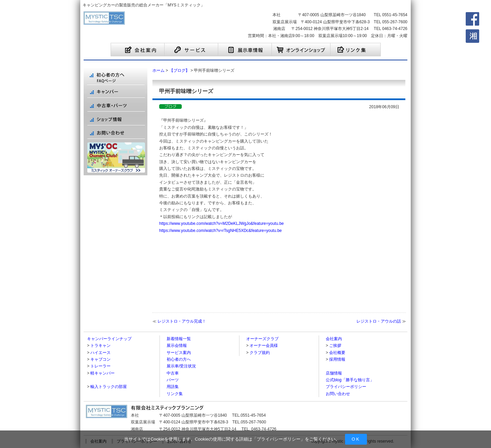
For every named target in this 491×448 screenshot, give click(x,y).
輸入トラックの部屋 (109, 387)
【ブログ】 (179, 70)
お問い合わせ (338, 394)
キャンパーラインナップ (109, 339)
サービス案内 (179, 353)
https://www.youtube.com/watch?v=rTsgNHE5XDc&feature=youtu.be (221, 231)
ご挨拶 (335, 346)
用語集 (173, 387)
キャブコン (100, 359)
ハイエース (100, 353)
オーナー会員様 (264, 346)
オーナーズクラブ (262, 339)
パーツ (173, 380)
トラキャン (100, 346)
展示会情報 (177, 346)
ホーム (158, 70)
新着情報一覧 (179, 339)
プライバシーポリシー (279, 439)
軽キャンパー (103, 373)
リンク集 (175, 394)
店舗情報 (334, 373)
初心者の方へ (179, 359)
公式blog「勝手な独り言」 (350, 380)
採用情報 (337, 359)
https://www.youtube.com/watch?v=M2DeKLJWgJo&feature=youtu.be (222, 223)
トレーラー (100, 366)
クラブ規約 (260, 353)
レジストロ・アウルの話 (379, 321)
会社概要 (337, 353)
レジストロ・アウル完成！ (182, 321)
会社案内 (334, 339)
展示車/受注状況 (181, 366)
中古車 (173, 373)
